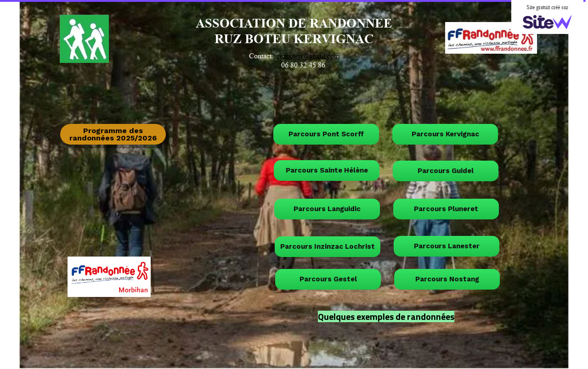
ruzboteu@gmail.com (308, 56)
